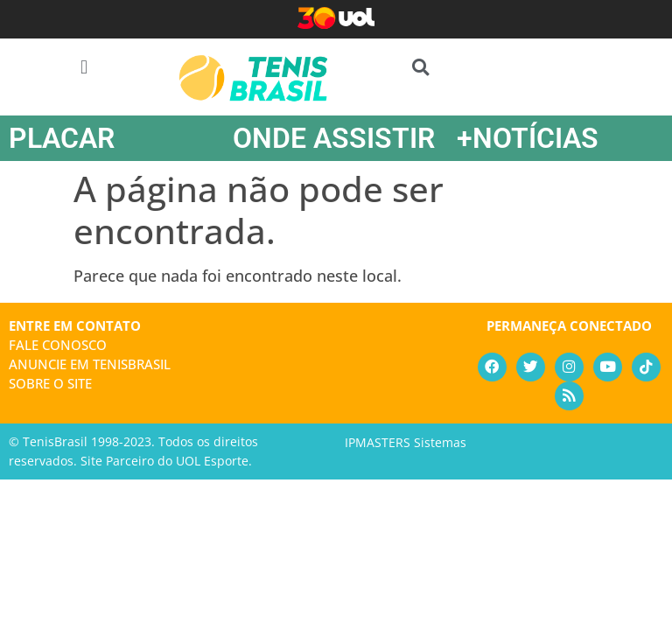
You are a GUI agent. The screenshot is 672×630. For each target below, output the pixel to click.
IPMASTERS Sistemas (406, 444)
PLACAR (62, 138)
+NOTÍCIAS (528, 138)
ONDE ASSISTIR (334, 138)
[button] (84, 67)
